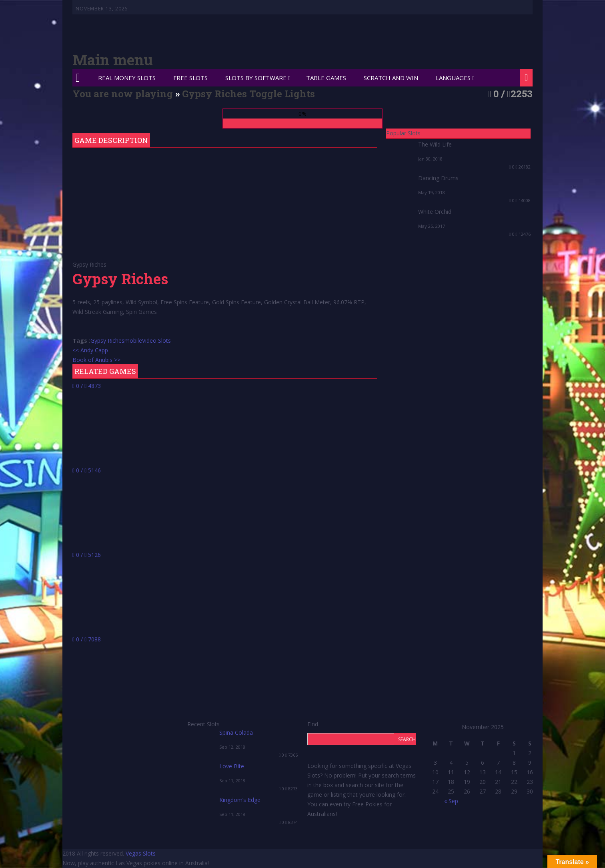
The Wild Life (435, 144)
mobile (133, 341)
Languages (453, 78)
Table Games (326, 78)
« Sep (451, 801)
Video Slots (156, 341)
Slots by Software (256, 78)
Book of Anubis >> (96, 360)
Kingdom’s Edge (240, 800)
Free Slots (190, 78)
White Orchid (435, 212)
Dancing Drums (438, 178)
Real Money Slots (127, 78)
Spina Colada (236, 732)
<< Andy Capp (90, 350)
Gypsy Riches (107, 341)
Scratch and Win (391, 78)
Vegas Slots (141, 853)
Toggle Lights (282, 94)
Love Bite (232, 766)
